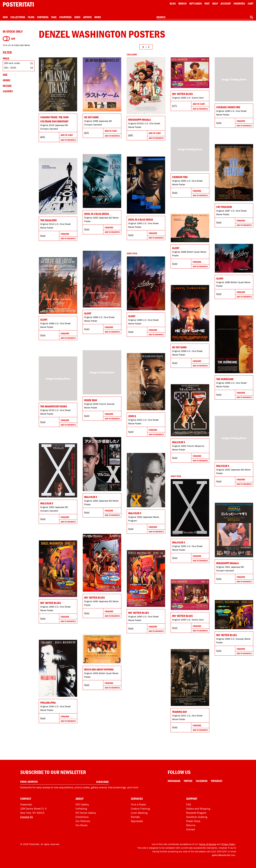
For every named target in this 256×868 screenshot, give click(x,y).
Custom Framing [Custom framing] (140, 809)
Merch (182, 3)
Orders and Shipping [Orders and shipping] (198, 809)
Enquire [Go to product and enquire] (241, 121)
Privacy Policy (228, 844)
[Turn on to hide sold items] (6, 39)
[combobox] (205, 17)
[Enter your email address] (64, 782)
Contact (191, 829)
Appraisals (137, 821)
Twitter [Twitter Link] (188, 781)
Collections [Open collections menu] (18, 17)
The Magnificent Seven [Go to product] (54, 406)
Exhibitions (82, 817)
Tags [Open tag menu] (54, 17)
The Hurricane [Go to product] (225, 379)
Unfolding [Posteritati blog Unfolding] (81, 809)
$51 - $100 (10, 68)
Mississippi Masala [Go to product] (139, 120)
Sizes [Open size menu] (77, 17)
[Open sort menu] (146, 47)
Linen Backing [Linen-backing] (139, 813)
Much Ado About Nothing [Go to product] (99, 669)
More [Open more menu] (98, 17)
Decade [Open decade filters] (7, 86)
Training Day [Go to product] (180, 712)
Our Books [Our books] (82, 825)
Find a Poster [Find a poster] (138, 804)
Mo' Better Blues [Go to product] (182, 94)
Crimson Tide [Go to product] (180, 177)
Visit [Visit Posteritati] (207, 3)
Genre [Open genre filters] (6, 80)
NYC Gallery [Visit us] (82, 804)
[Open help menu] (215, 3)
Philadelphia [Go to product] (48, 703)
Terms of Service (208, 844)
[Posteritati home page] (18, 4)
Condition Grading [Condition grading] (197, 817)
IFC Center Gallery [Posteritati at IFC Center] (86, 813)
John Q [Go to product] (132, 416)
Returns (191, 825)
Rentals (135, 817)
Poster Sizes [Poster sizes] (193, 821)
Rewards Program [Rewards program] (196, 813)
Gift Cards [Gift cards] (196, 3)
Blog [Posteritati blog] (173, 3)
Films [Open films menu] (31, 17)
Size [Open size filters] (5, 75)
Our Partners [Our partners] (83, 821)
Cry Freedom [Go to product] (224, 207)
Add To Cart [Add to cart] (67, 135)
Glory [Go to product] (176, 248)
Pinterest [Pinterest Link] (217, 781)
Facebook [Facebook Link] (202, 781)
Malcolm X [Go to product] (179, 442)
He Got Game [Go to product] (91, 117)
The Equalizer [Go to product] (48, 220)
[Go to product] (58, 84)
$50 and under (12, 63)
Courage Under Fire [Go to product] (228, 107)
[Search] (252, 17)
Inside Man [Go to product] (91, 400)
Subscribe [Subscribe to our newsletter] (102, 782)
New (5, 17)
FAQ (188, 804)
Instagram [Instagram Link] (174, 781)
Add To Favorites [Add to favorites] (68, 140)
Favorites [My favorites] (239, 3)
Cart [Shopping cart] (250, 3)
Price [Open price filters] (6, 58)
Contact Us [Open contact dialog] (27, 817)
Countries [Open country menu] (65, 17)
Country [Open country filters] (8, 91)
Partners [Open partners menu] (43, 17)
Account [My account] (226, 3)
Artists (87, 17)
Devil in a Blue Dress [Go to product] (97, 214)
